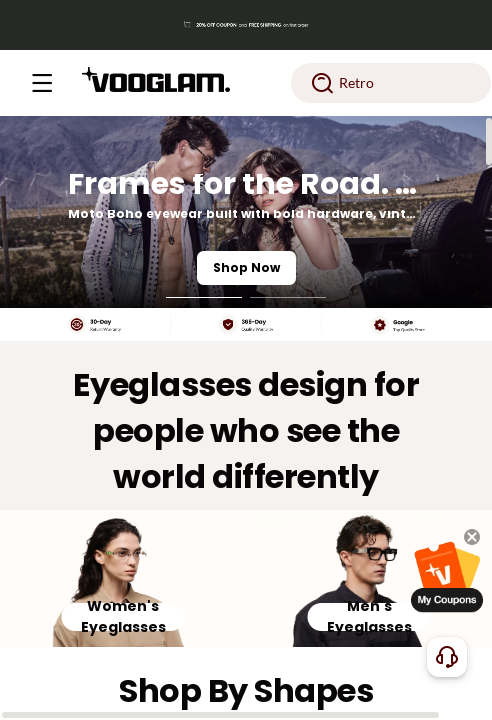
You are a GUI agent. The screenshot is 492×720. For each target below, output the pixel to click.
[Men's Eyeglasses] (369, 578)
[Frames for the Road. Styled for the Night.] (246, 212)
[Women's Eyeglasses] (123, 578)
